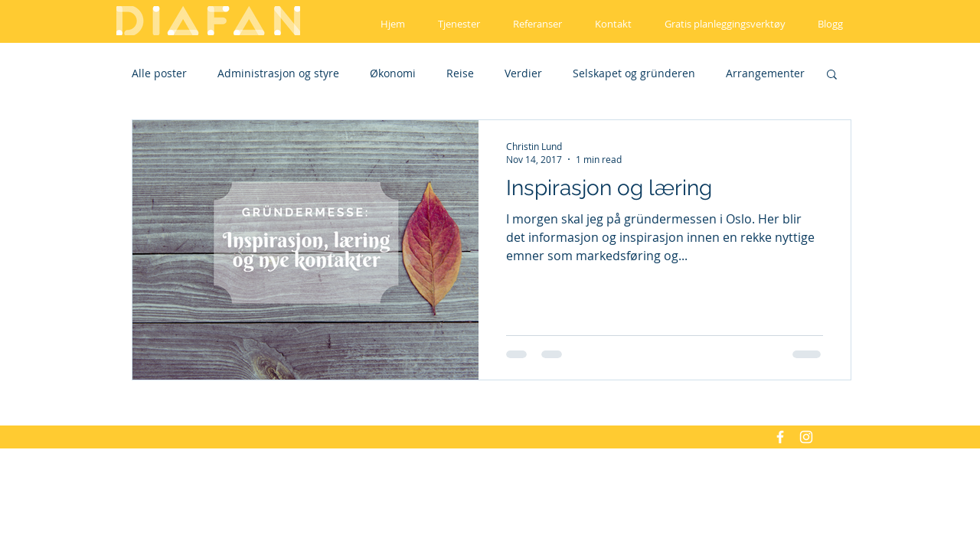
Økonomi (393, 73)
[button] (832, 75)
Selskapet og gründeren (634, 73)
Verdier (523, 73)
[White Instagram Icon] (806, 437)
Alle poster (159, 73)
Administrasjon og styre (278, 73)
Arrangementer (765, 73)
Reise (460, 73)
